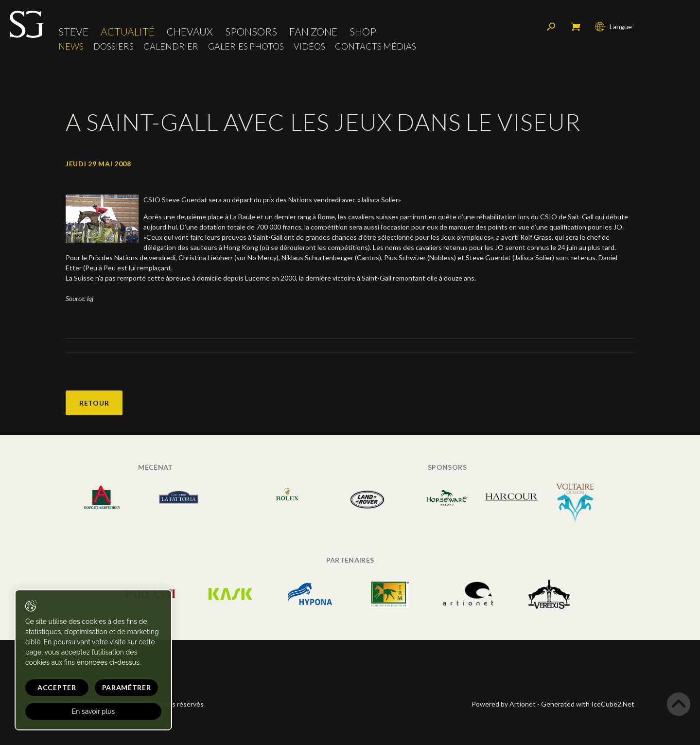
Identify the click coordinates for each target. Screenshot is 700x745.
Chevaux (190, 31)
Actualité (128, 31)
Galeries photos (246, 46)
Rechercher (551, 27)
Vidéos (309, 46)
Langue (613, 27)
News (71, 46)
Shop (363, 31)
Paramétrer (127, 687)
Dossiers (114, 46)
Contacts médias (376, 46)
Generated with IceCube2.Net (588, 704)
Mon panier (576, 27)
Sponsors (251, 31)
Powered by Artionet (504, 704)
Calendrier (171, 46)
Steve (73, 31)
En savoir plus (94, 711)
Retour (94, 403)
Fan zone (313, 31)
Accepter (57, 687)
